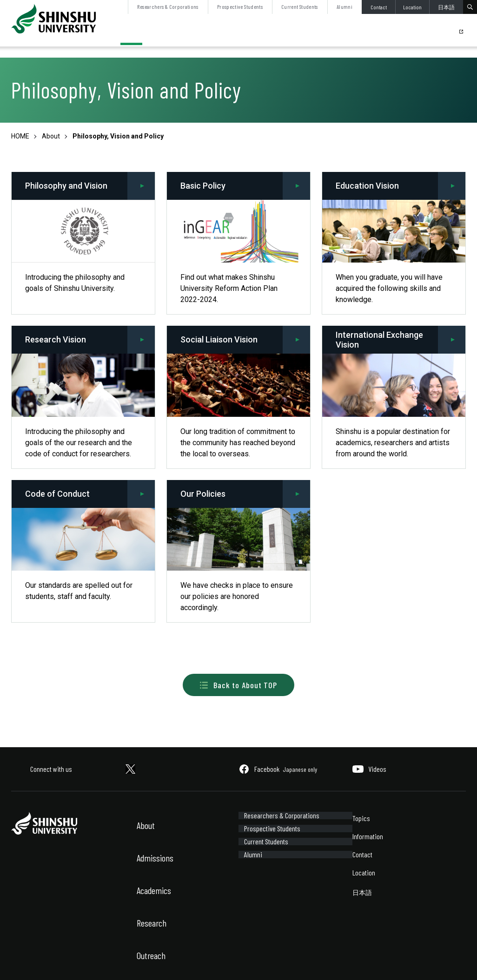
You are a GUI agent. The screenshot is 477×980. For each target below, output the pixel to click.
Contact (379, 7)
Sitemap (73, 960)
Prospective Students (240, 7)
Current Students (300, 7)
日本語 (446, 7)
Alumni (344, 7)
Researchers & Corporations (168, 7)
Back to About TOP (238, 685)
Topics (361, 818)
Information (368, 836)
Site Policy (23, 960)
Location (412, 7)
